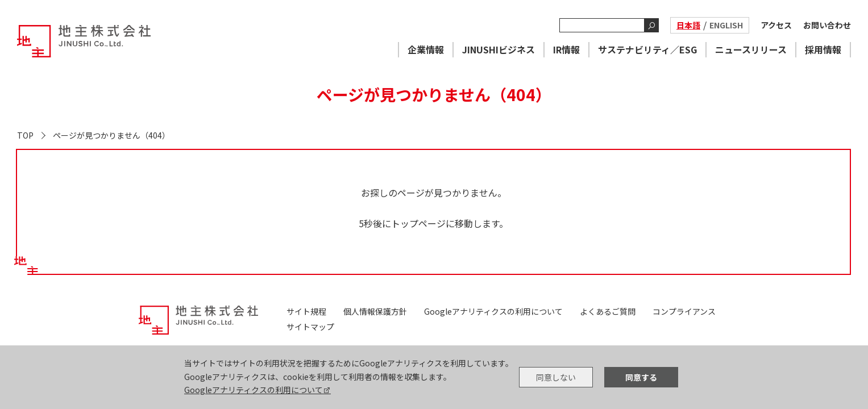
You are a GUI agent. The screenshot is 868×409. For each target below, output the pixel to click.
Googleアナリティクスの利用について (254, 390)
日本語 (688, 25)
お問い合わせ (827, 25)
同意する (641, 377)
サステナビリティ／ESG (647, 49)
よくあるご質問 (608, 311)
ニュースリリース (751, 49)
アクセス (776, 25)
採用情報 (823, 49)
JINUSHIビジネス (499, 49)
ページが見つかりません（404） (111, 135)
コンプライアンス (684, 311)
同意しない (556, 377)
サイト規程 (306, 311)
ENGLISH (726, 25)
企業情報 (426, 49)
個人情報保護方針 (375, 311)
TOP (25, 135)
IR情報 (566, 49)
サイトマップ (310, 327)
